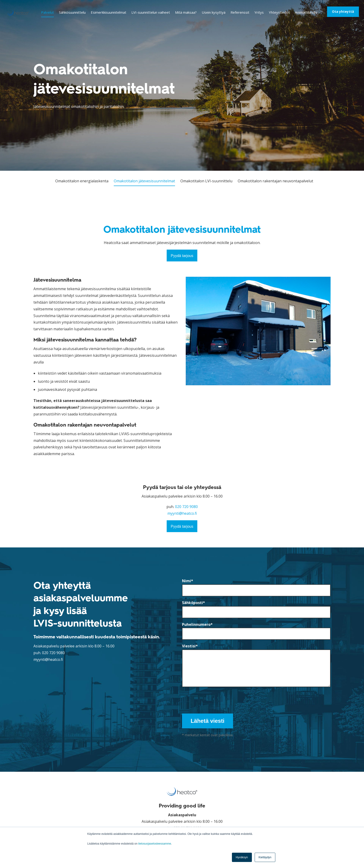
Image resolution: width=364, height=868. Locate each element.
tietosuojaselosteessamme (154, 844)
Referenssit (240, 12)
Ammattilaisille (306, 12)
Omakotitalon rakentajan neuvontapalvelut (275, 181)
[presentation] (217, 699)
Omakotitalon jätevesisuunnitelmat (144, 181)
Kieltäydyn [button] (265, 857)
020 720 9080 (186, 507)
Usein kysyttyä (214, 12)
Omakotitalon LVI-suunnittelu (206, 181)
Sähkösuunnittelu (72, 12)
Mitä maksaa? (186, 12)
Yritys (259, 12)
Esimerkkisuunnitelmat (109, 12)
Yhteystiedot (279, 12)
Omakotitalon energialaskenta (82, 181)
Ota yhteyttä (343, 12)
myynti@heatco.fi (182, 513)
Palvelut (47, 12)
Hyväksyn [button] (242, 857)
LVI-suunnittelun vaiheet (151, 12)
